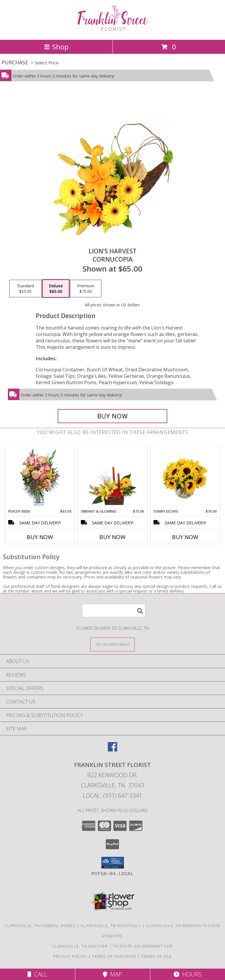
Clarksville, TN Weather (80, 946)
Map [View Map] (112, 974)
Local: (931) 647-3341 (112, 796)
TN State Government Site (143, 946)
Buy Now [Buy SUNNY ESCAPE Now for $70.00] (185, 537)
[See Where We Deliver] (112, 644)
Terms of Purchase (114, 956)
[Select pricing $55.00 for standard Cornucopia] (25, 289)
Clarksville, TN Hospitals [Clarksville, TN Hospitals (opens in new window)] (111, 926)
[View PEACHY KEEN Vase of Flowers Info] (40, 478)
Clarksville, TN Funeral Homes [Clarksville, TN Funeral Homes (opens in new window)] (40, 926)
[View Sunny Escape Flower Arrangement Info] (185, 478)
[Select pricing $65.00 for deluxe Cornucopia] (56, 289)
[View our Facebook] (112, 750)
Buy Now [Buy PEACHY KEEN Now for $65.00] (40, 537)
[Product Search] (114, 611)
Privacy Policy (70, 956)
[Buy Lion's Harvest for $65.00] (112, 416)
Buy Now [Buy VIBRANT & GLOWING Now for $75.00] (112, 537)
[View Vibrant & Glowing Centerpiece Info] (113, 478)
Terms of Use (156, 956)
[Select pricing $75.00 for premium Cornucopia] (86, 289)
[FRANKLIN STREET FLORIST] (112, 31)
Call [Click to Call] (37, 974)
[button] (113, 863)
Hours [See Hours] (188, 974)
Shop (56, 47)
